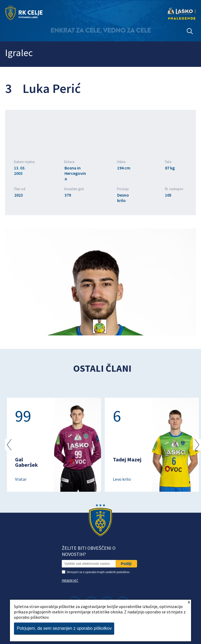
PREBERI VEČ (70, 580)
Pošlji (126, 564)
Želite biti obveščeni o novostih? (89, 551)
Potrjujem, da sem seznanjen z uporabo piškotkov (64, 628)
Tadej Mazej (127, 459)
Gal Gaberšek (26, 462)
